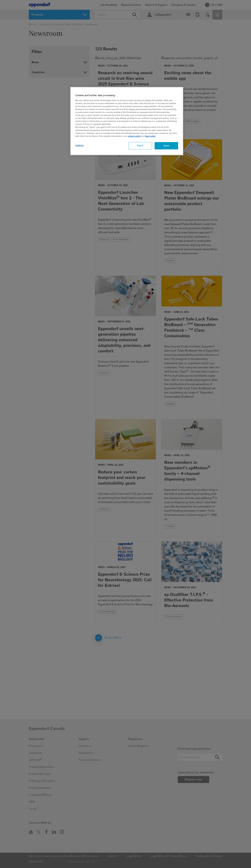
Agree (166, 146)
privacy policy (134, 136)
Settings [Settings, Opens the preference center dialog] (79, 145)
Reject (140, 146)
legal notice (150, 136)
